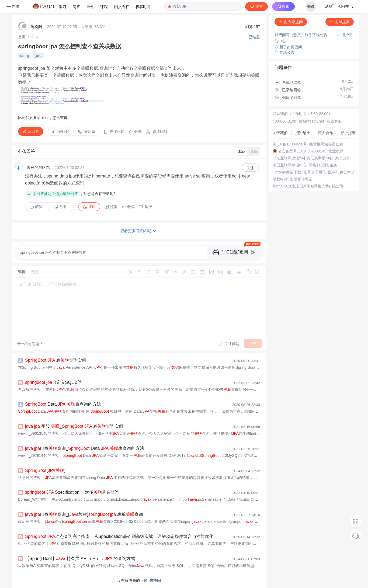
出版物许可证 (301, 179)
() (45, 470)
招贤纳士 (303, 133)
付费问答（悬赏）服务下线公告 (301, 35)
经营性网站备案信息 (326, 144)
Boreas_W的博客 (32, 499)
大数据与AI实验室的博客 (39, 566)
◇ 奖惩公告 (284, 52)
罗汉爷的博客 (29, 389)
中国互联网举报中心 (290, 165)
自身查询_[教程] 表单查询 (84, 514)
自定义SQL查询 (54, 382)
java (39, 56)
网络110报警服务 (323, 165)
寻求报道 (348, 133)
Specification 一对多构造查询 (72, 492)
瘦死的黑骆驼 (38, 168)
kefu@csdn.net (311, 121)
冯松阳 (36, 27)
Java (36, 37)
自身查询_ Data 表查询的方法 (85, 448)
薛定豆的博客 (29, 521)
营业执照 (336, 151)
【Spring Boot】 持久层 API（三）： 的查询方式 (80, 559)
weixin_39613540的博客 (38, 433)
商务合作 (325, 133)
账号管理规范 (315, 172)
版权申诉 (280, 179)
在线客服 (334, 121)
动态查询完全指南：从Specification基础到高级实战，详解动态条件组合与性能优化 (119, 536)
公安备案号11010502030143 (302, 151)
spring (25, 56)
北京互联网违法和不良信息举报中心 (303, 158)
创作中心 (346, 6)
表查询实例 (56, 360)
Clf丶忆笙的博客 (32, 544)
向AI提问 (340, 22)
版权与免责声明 (341, 172)
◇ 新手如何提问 (288, 47)
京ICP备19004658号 (290, 144)
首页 (22, 37)
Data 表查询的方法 (63, 404)
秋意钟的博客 (29, 478)
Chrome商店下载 (287, 172)
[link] (22, 37)
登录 (311, 6)
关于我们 (280, 133)
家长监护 (343, 158)
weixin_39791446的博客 (38, 455)
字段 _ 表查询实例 (74, 426)
